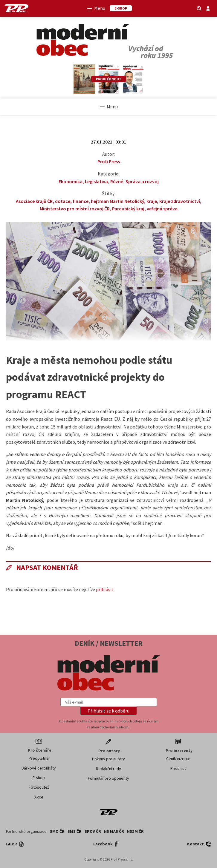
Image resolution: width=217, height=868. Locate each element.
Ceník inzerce (178, 758)
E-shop (39, 778)
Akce (39, 797)
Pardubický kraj (128, 209)
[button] (109, 711)
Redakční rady (109, 769)
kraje (152, 201)
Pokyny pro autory (109, 759)
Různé (117, 181)
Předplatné (39, 758)
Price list (178, 768)
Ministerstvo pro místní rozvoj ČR (75, 209)
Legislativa (96, 181)
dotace (63, 201)
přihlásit (105, 589)
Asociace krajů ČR (34, 201)
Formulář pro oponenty (109, 778)
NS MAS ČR (114, 831)
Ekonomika (71, 181)
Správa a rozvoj (142, 181)
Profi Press (109, 161)
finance (81, 201)
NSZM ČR (135, 831)
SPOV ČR (93, 831)
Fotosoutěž (39, 787)
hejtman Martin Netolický (117, 201)
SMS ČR (75, 831)
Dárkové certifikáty (39, 768)
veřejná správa (162, 209)
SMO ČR (57, 831)
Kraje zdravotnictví (180, 201)
